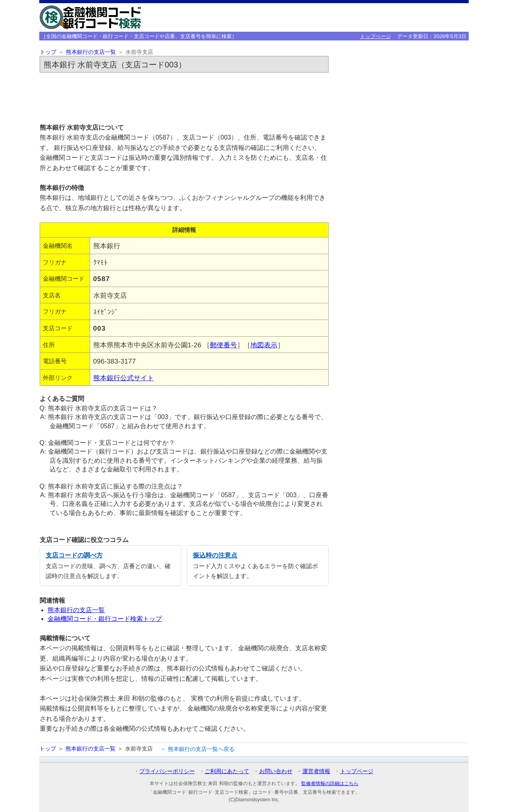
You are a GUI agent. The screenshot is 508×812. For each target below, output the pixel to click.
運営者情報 (316, 771)
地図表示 (264, 345)
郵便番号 (223, 345)
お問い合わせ (276, 771)
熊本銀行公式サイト (124, 378)
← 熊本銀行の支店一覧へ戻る (198, 749)
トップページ (375, 36)
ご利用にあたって (227, 771)
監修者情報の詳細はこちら (330, 783)
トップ (48, 52)
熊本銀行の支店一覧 (91, 52)
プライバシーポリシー (167, 771)
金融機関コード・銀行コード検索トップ (105, 619)
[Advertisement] (184, 98)
